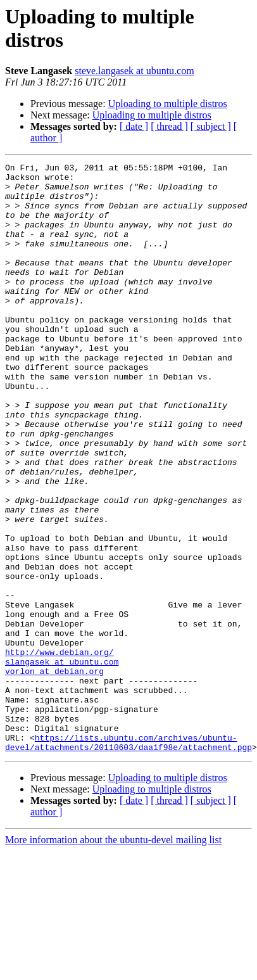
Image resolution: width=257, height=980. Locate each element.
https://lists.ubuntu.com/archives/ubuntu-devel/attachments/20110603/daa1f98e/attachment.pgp (128, 859)
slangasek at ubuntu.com (62, 762)
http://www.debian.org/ (60, 751)
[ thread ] (169, 126)
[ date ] (134, 126)
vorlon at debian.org (54, 773)
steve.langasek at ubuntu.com (134, 71)
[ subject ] (211, 126)
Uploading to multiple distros (168, 104)
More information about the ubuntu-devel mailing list (113, 958)
